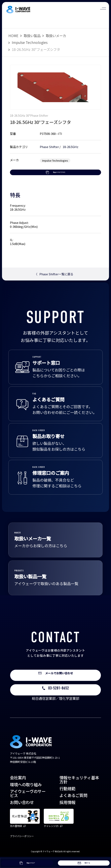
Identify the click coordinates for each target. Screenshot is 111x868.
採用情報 (67, 813)
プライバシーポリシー (22, 847)
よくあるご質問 (73, 807)
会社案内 (18, 789)
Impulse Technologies (30, 42)
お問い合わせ (22, 813)
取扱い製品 (32, 36)
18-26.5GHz (71, 147)
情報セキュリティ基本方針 (79, 791)
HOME (13, 36)
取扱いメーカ (56, 36)
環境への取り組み (26, 796)
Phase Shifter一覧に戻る (54, 285)
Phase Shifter (49, 147)
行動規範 (67, 800)
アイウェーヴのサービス (28, 805)
